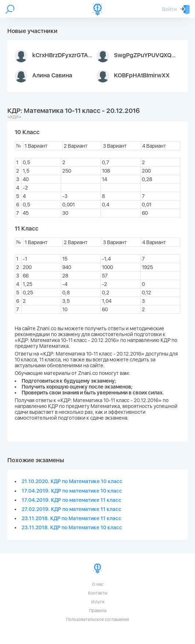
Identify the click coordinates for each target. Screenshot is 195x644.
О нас (98, 584)
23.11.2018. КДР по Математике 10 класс (72, 527)
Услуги (98, 602)
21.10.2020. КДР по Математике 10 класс (72, 481)
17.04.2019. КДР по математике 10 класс (72, 491)
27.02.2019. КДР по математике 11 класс (71, 509)
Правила (98, 611)
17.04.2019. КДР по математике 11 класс (71, 500)
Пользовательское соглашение (97, 619)
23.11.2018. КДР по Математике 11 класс (71, 518)
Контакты (98, 593)
